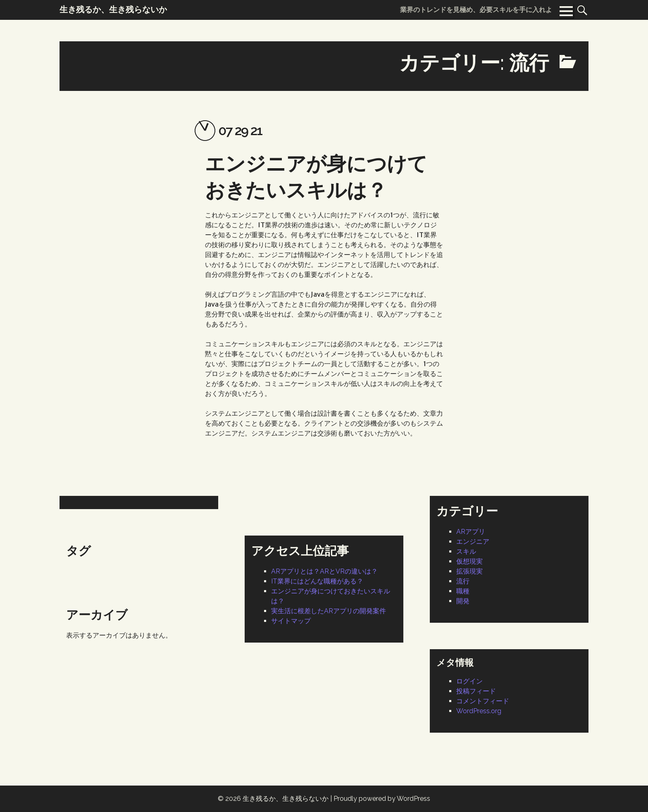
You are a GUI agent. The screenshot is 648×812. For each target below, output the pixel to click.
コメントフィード (483, 701)
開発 (463, 601)
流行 (463, 581)
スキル (466, 551)
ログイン (469, 681)
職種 (463, 591)
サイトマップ (291, 621)
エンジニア (473, 542)
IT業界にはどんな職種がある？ (317, 581)
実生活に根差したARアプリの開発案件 (329, 611)
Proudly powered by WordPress (382, 799)
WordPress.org (479, 711)
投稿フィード (476, 691)
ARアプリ (471, 532)
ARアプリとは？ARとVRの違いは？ (324, 571)
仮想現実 (469, 561)
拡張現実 (469, 571)
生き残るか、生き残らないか (286, 799)
